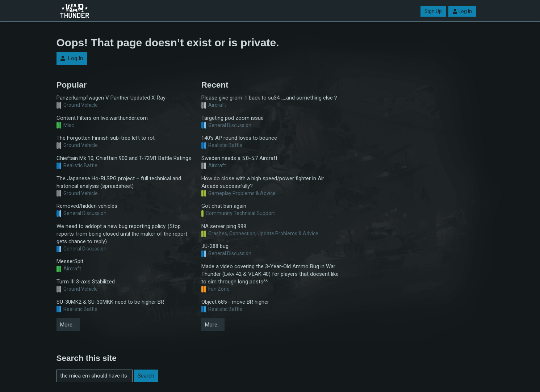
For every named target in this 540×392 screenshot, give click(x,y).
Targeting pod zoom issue (233, 118)
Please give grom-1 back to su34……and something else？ (270, 98)
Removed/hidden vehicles (87, 206)
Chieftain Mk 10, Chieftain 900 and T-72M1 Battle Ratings (124, 158)
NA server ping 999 (224, 226)
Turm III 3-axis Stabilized (86, 282)
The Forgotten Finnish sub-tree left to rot (106, 138)
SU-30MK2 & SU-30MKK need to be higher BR (110, 302)
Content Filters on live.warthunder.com (102, 118)
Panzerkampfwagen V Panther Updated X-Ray (111, 98)
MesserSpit (70, 261)
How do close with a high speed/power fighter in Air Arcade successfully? (263, 182)
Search (146, 376)
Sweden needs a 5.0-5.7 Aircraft (239, 158)
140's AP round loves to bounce (239, 138)
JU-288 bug (215, 246)
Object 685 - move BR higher (235, 302)
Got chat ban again (224, 206)
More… (68, 325)
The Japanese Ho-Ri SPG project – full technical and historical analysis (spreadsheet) (119, 182)
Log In (462, 11)
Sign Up (433, 11)
